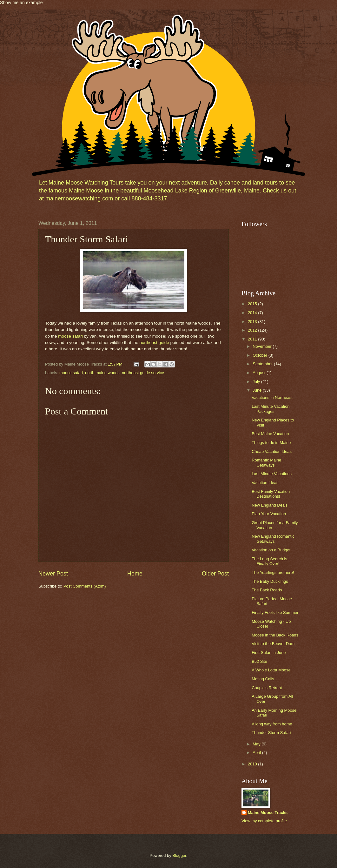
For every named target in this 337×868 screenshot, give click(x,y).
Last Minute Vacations (272, 474)
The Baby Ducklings (270, 581)
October (260, 355)
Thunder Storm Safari (271, 733)
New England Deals (270, 505)
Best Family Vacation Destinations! (271, 494)
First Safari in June (269, 653)
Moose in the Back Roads (275, 635)
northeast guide (155, 343)
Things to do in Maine (271, 443)
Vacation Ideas (265, 483)
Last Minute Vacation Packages (271, 409)
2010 (253, 764)
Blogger (179, 855)
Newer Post (53, 574)
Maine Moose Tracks (268, 813)
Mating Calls (263, 679)
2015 (253, 304)
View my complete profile (264, 821)
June (258, 390)
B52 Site (259, 661)
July (257, 382)
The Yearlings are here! (273, 572)
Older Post (215, 574)
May (257, 744)
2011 (253, 339)
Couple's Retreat (267, 688)
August (260, 373)
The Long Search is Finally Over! (269, 561)
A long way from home (272, 724)
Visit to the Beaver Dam (273, 644)
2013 (253, 322)
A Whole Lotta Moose (271, 670)
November (263, 346)
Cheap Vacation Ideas (272, 451)
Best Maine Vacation (270, 434)
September (263, 364)
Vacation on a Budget (271, 550)
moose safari (70, 336)
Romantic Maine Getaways (266, 462)
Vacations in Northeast (272, 397)
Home (135, 574)
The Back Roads (267, 590)
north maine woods (102, 373)
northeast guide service (143, 373)
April (257, 753)
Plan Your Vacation (269, 514)
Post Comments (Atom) (85, 586)
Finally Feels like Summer (275, 612)
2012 (253, 330)
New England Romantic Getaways (273, 539)
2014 (253, 313)
